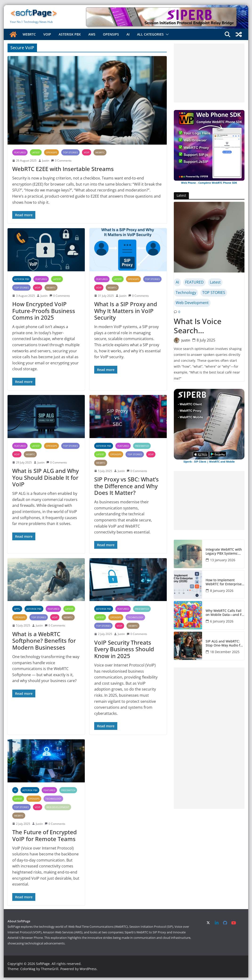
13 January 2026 (223, 560)
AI (128, 34)
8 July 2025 (206, 340)
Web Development (58, 807)
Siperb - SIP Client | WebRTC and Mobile (209, 462)
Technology (135, 617)
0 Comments (61, 161)
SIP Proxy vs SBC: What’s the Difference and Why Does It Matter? (126, 486)
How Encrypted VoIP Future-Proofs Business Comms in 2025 (44, 311)
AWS (92, 34)
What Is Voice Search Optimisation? (199, 326)
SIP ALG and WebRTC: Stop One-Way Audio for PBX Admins (225, 643)
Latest (36, 152)
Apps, (17, 609)
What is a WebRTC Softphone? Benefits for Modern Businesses (44, 641)
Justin (46, 161)
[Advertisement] (209, 73)
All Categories (150, 34)
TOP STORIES (70, 152)
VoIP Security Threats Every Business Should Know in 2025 (124, 649)
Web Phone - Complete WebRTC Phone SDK (209, 183)
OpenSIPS (111, 34)
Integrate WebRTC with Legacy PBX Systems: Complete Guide (224, 552)
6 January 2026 (222, 621)
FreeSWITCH (142, 446)
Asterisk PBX (70, 34)
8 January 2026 (222, 591)
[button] (166, 34)
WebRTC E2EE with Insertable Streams (63, 169)
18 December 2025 (225, 652)
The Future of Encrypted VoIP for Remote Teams (45, 835)
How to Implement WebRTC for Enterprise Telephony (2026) (224, 582)
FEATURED (20, 152)
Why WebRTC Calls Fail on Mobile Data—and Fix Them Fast (225, 613)
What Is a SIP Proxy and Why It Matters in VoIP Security (126, 311)
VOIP (47, 34)
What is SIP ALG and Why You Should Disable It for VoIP (45, 478)
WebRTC (29, 34)
